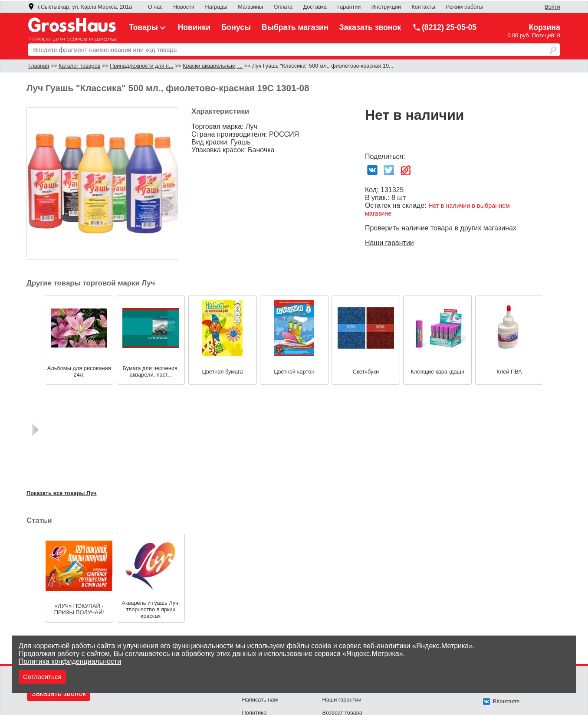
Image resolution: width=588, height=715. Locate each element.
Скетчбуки (366, 372)
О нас (155, 7)
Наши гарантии (389, 243)
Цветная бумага (223, 372)
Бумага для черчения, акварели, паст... (151, 371)
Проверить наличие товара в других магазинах (441, 228)
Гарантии (349, 7)
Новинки (194, 27)
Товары (148, 27)
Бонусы (236, 27)
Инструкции (386, 7)
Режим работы (465, 7)
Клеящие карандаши (437, 372)
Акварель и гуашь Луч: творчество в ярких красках (151, 609)
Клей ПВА (509, 372)
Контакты (423, 7)
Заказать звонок (370, 27)
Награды (216, 7)
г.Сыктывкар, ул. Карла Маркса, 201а (80, 7)
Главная (39, 66)
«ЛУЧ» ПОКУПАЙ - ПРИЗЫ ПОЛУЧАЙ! (79, 609)
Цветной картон (294, 372)
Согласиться (42, 677)
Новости (184, 7)
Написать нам (260, 700)
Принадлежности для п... (141, 66)
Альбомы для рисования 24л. (79, 371)
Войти (552, 7)
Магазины (250, 7)
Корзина (545, 27)
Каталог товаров (79, 66)
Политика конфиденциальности (70, 661)
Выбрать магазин (295, 27)
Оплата (283, 7)
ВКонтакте (501, 701)
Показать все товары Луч (62, 493)
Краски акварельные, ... (213, 66)
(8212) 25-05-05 (444, 27)
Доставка (315, 7)
